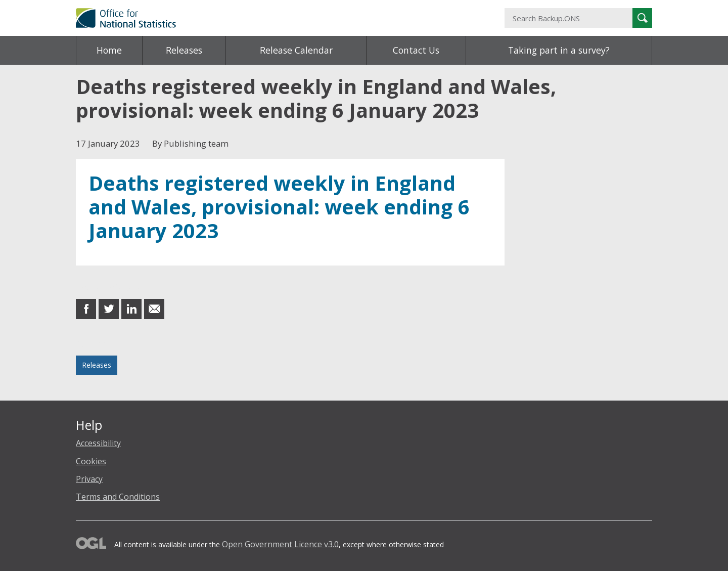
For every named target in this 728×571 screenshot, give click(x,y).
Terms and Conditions (118, 497)
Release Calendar (296, 50)
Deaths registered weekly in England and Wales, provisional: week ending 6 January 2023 (279, 207)
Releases (184, 50)
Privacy (89, 479)
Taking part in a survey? (559, 50)
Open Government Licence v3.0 (280, 544)
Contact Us (416, 50)
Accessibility (98, 443)
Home (109, 50)
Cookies (91, 461)
